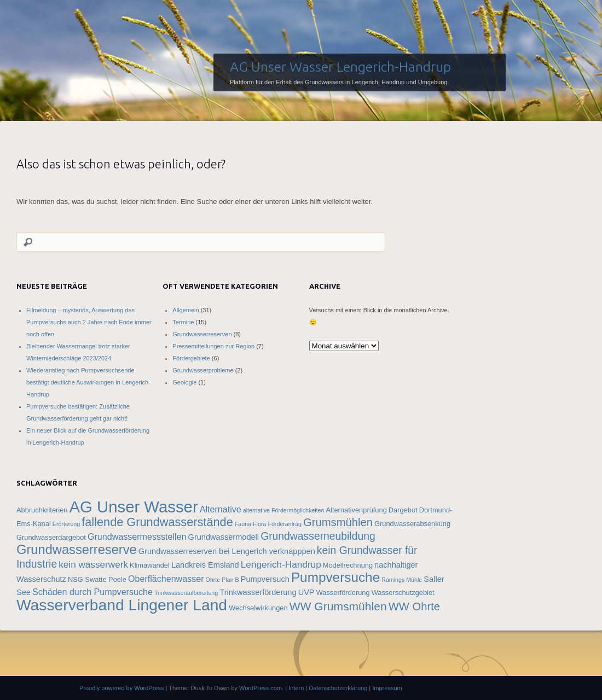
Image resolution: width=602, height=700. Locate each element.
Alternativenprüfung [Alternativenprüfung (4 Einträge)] (357, 510)
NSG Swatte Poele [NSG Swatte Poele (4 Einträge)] (97, 579)
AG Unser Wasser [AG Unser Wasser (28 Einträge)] (133, 507)
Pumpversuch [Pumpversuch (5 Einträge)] (265, 579)
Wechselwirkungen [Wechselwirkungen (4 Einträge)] (258, 608)
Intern (296, 688)
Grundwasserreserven (202, 334)
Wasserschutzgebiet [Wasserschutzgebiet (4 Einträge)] (403, 593)
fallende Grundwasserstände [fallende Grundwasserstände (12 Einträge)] (157, 522)
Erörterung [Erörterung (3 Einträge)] (66, 524)
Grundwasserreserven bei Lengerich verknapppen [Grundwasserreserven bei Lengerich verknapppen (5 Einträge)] (227, 551)
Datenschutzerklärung (338, 688)
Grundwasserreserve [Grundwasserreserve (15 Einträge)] (77, 550)
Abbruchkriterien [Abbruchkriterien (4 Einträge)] (42, 510)
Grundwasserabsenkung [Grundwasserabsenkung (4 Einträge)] (412, 524)
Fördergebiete (191, 358)
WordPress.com (261, 688)
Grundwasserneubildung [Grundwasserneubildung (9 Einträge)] (318, 536)
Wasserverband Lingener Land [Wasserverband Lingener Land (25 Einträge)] (122, 605)
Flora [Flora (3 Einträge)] (259, 524)
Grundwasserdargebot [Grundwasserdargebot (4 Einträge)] (51, 537)
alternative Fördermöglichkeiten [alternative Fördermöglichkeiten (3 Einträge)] (284, 510)
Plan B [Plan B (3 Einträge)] (230, 580)
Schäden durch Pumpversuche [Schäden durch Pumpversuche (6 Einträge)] (92, 592)
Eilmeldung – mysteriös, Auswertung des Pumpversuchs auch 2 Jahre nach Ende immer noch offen (89, 322)
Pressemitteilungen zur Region (213, 346)
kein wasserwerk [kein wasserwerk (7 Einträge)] (93, 564)
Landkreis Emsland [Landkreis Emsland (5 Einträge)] (205, 565)
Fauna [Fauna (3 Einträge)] (243, 524)
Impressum (387, 688)
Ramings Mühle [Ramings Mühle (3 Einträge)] (402, 580)
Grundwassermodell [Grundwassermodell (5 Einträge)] (224, 537)
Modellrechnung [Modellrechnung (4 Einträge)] (348, 565)
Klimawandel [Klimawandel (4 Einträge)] (150, 565)
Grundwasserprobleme (203, 370)
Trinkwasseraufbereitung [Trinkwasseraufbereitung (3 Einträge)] (186, 593)
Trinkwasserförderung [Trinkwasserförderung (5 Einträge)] (258, 592)
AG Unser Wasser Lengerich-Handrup (340, 67)
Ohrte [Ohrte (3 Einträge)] (213, 580)
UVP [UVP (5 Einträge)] (306, 592)
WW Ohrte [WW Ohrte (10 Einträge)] (414, 606)
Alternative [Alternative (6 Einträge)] (221, 509)
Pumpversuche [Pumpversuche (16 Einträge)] (335, 577)
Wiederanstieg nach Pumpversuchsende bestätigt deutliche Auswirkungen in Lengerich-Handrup (88, 382)
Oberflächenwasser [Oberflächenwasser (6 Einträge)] (166, 579)
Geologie (184, 382)
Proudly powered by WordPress (121, 688)
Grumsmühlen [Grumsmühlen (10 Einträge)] (338, 522)
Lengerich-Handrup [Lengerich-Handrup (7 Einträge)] (281, 564)
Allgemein (186, 310)
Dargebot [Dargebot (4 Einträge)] (403, 510)
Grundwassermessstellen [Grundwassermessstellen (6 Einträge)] (137, 536)
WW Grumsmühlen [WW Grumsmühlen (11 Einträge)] (338, 606)
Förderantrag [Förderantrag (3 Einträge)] (285, 524)
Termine (183, 322)
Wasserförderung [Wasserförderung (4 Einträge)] (343, 593)
